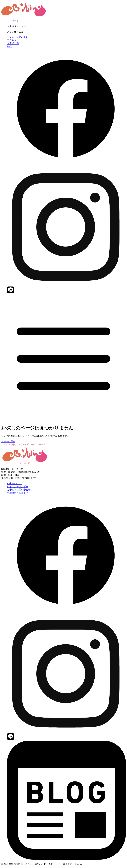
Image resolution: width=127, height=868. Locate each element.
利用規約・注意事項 (18, 493)
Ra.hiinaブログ (15, 483)
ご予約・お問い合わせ (19, 37)
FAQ (9, 46)
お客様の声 (13, 43)
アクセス (12, 40)
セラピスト (13, 21)
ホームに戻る (8, 441)
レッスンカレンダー (18, 487)
